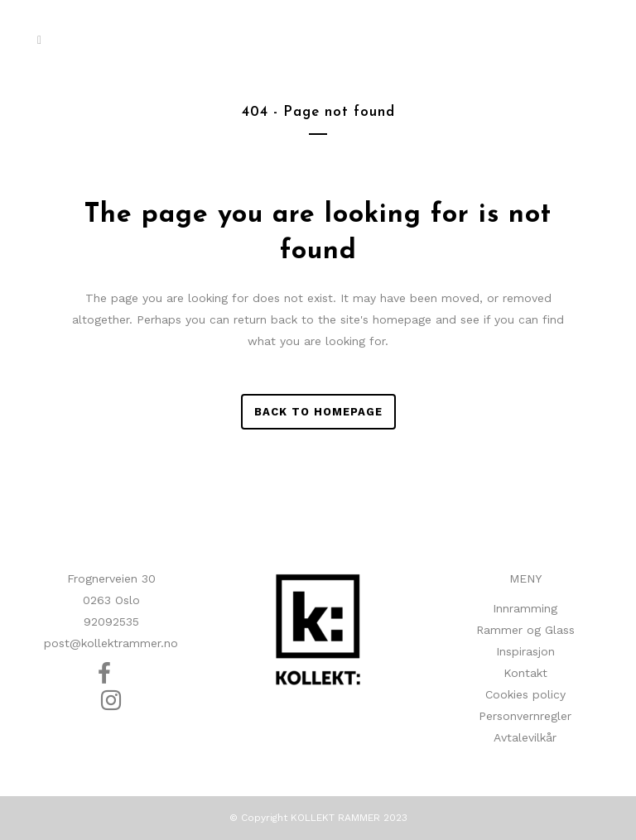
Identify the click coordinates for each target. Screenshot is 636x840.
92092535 (111, 622)
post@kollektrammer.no (111, 643)
